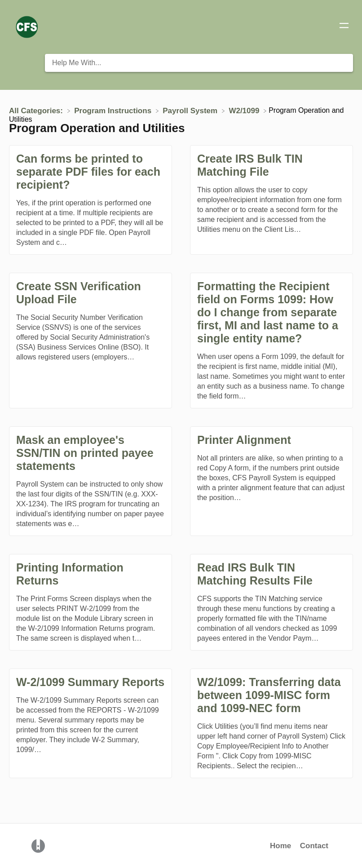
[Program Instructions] (114, 110)
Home (280, 846)
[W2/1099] (245, 110)
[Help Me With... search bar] (199, 63)
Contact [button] (314, 846)
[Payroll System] (191, 110)
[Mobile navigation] (344, 27)
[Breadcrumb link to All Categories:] (37, 110)
